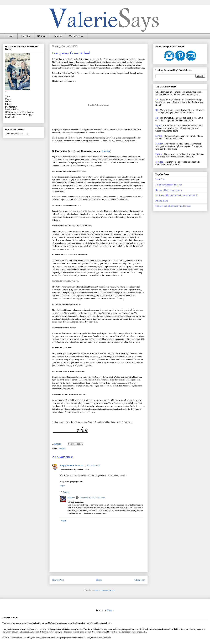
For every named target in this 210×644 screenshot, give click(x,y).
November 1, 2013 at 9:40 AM (92, 498)
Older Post (140, 580)
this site (106, 151)
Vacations (58, 36)
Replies (66, 492)
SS (157, 100)
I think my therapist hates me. (169, 185)
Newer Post (58, 580)
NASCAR (42, 36)
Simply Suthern (67, 465)
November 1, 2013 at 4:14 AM (88, 465)
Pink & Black (162, 201)
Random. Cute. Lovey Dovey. (169, 190)
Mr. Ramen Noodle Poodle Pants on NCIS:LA (176, 195)
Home (11, 36)
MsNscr (71, 498)
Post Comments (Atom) (104, 590)
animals (62, 448)
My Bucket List (76, 36)
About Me (26, 36)
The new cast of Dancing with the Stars (173, 206)
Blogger (110, 610)
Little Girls (160, 179)
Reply (62, 486)
